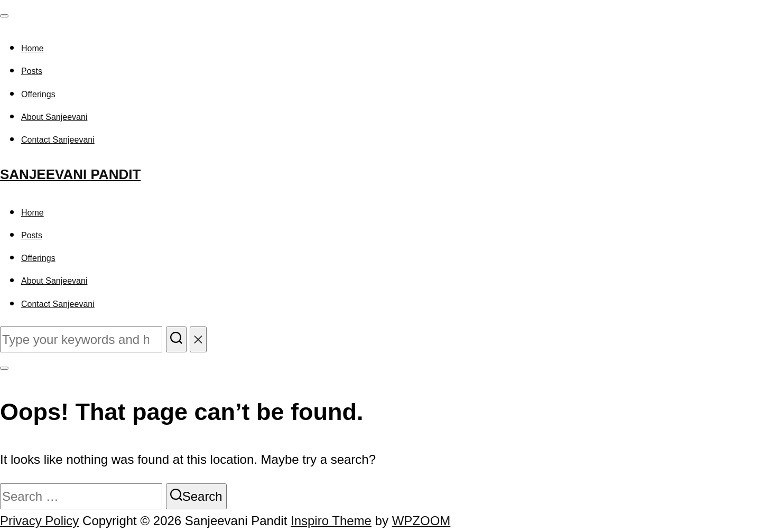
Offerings (38, 94)
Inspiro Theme (331, 521)
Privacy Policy (39, 521)
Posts (32, 71)
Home (33, 48)
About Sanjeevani (54, 117)
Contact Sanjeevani (58, 140)
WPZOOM (421, 521)
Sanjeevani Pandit (70, 174)
